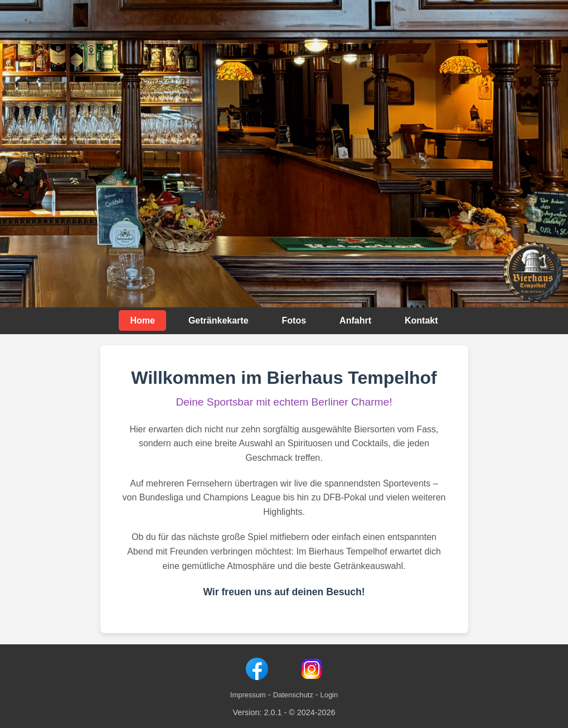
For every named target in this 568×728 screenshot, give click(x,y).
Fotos (294, 320)
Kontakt (421, 320)
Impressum (248, 695)
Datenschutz (293, 695)
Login (329, 695)
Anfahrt (355, 320)
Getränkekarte (219, 320)
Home (142, 320)
